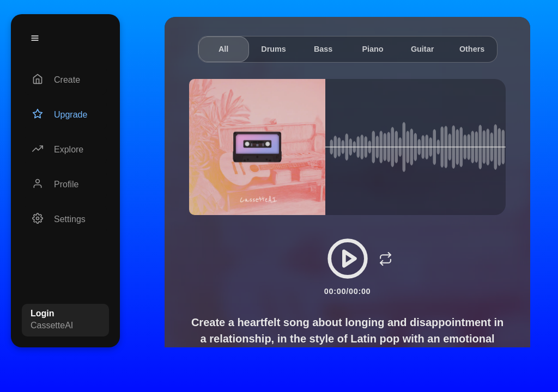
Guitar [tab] (422, 49)
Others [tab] (472, 49)
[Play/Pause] (348, 259)
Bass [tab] (323, 49)
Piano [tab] (372, 49)
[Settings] (65, 219)
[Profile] (65, 185)
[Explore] (65, 150)
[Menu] (35, 38)
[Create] (65, 80)
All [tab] (223, 49)
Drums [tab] (274, 49)
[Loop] (386, 259)
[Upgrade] (65, 115)
